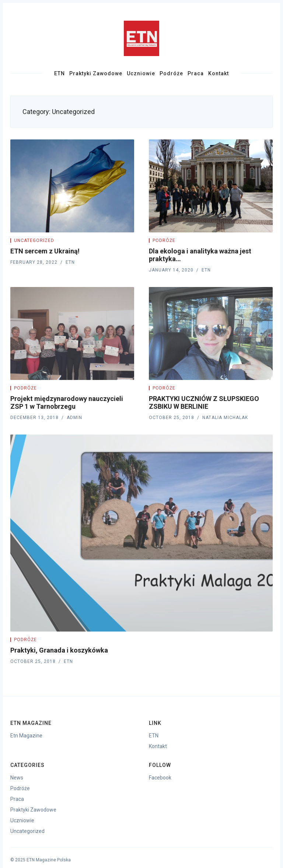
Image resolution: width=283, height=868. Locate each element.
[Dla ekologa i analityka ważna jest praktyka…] (211, 186)
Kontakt (219, 73)
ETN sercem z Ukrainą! (45, 251)
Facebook (160, 778)
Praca (196, 73)
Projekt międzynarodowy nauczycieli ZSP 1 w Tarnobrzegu (67, 402)
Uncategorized (34, 241)
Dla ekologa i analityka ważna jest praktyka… (200, 255)
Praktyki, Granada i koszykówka (59, 650)
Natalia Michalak (225, 418)
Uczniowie (141, 73)
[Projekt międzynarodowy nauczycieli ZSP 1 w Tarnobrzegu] (72, 333)
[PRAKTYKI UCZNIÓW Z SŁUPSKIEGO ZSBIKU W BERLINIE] (211, 333)
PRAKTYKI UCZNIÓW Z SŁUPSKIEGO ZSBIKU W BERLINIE (204, 402)
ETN (60, 73)
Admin (74, 418)
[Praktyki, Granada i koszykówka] (141, 533)
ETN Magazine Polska (49, 860)
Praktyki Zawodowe (96, 73)
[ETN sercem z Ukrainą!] (72, 186)
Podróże (171, 73)
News (17, 778)
